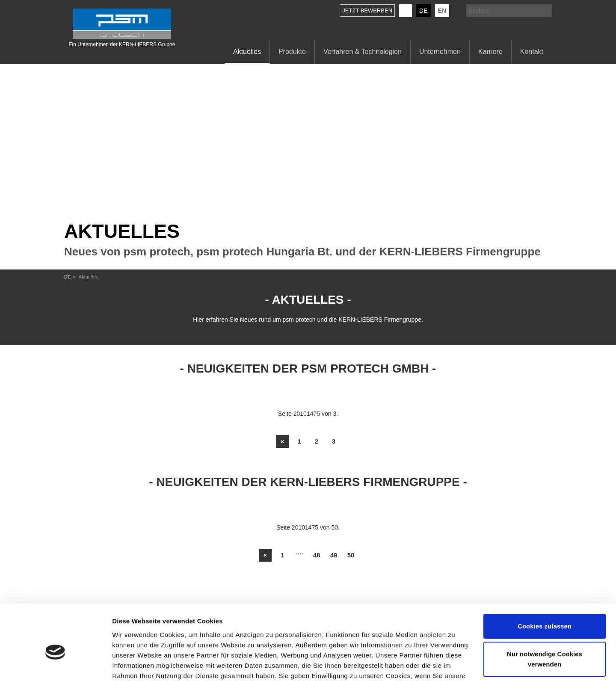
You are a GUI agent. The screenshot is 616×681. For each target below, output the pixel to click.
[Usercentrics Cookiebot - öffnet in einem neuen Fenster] (55, 664)
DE (423, 11)
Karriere (490, 52)
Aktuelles (247, 52)
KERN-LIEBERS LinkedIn (406, 11)
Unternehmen (440, 52)
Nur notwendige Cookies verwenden (545, 614)
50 (351, 555)
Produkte (292, 52)
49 (334, 555)
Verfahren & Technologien (363, 52)
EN (442, 11)
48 (317, 555)
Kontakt (532, 52)
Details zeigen (134, 664)
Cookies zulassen (545, 581)
